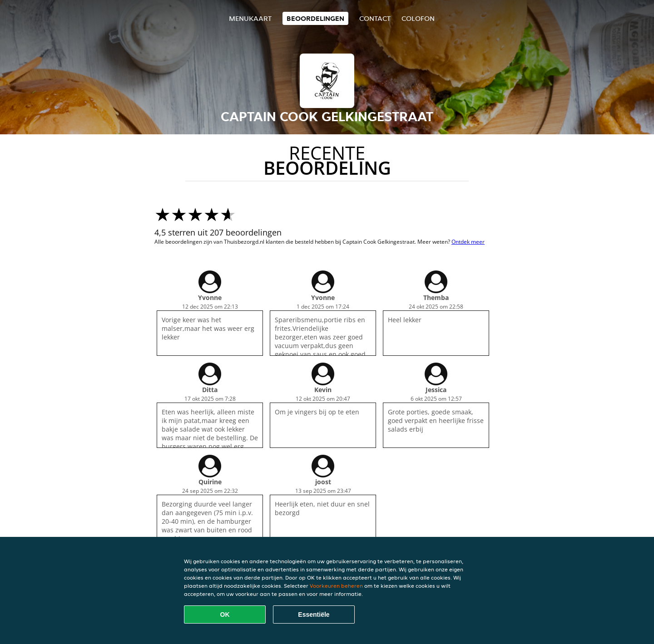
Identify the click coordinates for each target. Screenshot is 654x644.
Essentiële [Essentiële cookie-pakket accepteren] (314, 615)
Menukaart (250, 18)
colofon (418, 18)
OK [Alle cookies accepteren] (225, 615)
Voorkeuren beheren (336, 586)
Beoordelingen (315, 18)
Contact (375, 18)
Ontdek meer (468, 242)
